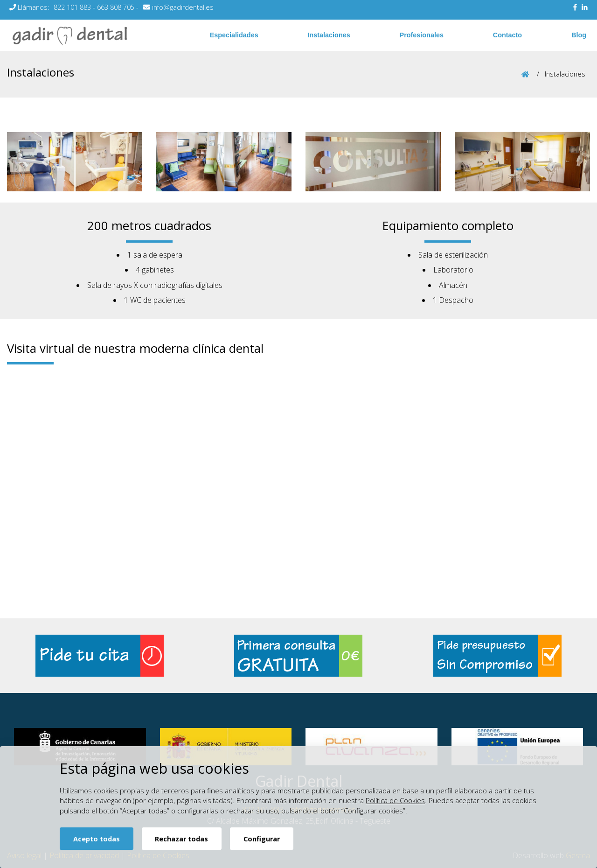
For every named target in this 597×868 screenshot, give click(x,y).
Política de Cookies (395, 800)
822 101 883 (72, 7)
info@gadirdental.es (183, 7)
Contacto (507, 35)
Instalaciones (329, 35)
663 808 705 (116, 7)
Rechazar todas (181, 839)
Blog (579, 35)
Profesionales (422, 35)
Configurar (262, 839)
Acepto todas (97, 839)
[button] (45, 162)
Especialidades (234, 35)
